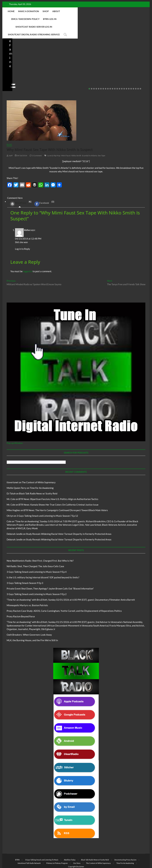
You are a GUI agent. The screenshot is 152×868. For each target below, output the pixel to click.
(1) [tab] (20, 189)
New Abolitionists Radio (23, 50)
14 (119, 73)
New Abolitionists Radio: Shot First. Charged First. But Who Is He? (40, 545)
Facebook (42, 189)
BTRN (112, 45)
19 (131, 73)
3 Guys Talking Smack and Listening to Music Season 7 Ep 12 (47, 500)
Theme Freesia (58, 858)
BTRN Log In (114, 11)
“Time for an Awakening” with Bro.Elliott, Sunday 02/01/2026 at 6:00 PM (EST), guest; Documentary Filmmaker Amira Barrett (71, 584)
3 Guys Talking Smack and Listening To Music (42, 844)
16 (124, 73)
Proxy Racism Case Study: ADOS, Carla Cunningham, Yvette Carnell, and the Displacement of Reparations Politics (64, 595)
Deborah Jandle (15, 519)
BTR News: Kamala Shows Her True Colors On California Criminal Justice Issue (59, 489)
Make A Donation (40, 11)
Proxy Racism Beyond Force (21, 601)
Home (23, 11)
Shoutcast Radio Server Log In (42, 19)
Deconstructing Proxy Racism (125, 844)
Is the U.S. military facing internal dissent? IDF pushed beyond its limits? (75, 59)
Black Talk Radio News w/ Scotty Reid (73, 47)
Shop (57, 11)
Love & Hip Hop (54, 140)
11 (113, 73)
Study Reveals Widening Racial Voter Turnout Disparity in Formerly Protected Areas (69, 519)
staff (9, 67)
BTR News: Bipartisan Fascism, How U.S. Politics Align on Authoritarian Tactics (58, 484)
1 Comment (36, 140)
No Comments (37, 67)
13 (117, 73)
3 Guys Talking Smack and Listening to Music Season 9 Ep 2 (37, 579)
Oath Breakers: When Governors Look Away (29, 619)
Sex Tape (102, 140)
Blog (8, 50)
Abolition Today (70, 844)
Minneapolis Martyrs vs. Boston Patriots (27, 590)
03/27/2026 (70, 67)
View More (12, 72)
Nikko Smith (76, 140)
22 (138, 73)
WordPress (18, 189)
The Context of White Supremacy (39, 467)
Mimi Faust (66, 140)
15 (122, 73)
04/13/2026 (21, 67)
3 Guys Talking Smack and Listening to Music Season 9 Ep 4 (37, 556)
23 (140, 73)
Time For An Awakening (42, 473)
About (68, 11)
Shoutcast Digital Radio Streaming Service (90, 19)
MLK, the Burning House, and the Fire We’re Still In (32, 625)
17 (126, 73)
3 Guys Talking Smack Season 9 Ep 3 (25, 568)
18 (129, 73)
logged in (28, 256)
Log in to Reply (23, 233)
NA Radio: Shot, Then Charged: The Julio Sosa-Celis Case (26, 59)
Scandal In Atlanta (90, 140)
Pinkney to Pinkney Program (57, 848)
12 (115, 73)
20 (133, 73)
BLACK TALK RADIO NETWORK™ (23, 858)
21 (136, 73)
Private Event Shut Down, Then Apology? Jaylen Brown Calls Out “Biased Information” (124, 57)
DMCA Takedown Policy (89, 11)
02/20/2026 (119, 67)
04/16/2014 (21, 140)
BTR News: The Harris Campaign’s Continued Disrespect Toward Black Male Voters (66, 495)
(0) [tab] (43, 189)
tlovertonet (13, 467)
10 (110, 73)
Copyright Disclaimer (76, 851)
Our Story (77, 848)
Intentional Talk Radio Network (29, 848)
